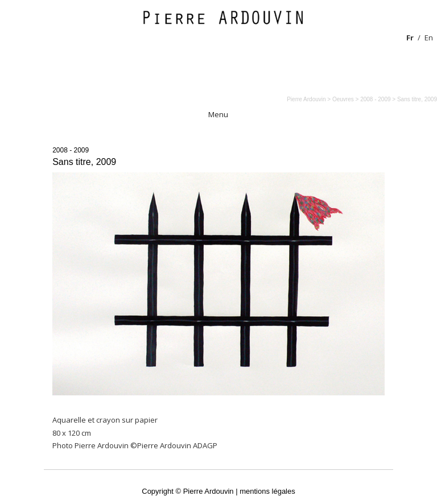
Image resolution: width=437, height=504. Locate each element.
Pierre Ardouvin (306, 99)
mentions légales (267, 491)
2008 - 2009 (71, 150)
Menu (218, 114)
